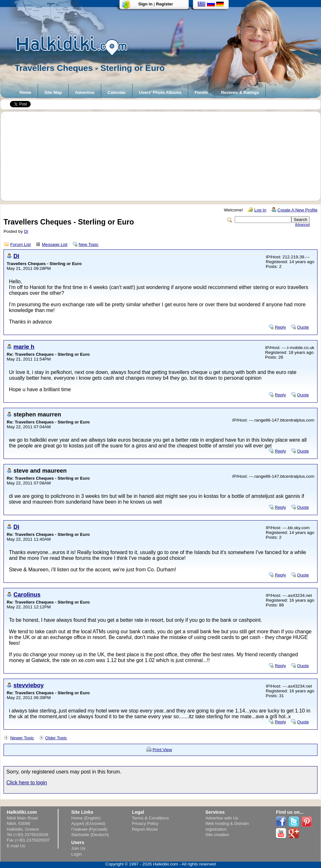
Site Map (53, 92)
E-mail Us (16, 846)
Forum (201, 92)
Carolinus (27, 594)
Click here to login (27, 783)
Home (25, 92)
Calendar (117, 92)
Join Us (78, 848)
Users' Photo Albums (160, 92)
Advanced (302, 225)
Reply (280, 327)
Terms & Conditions (150, 818)
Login (76, 854)
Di (26, 231)
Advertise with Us (222, 818)
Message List (55, 244)
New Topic (88, 244)
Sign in (145, 4)
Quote (303, 327)
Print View (162, 750)
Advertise (85, 92)
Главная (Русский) (89, 829)
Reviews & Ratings (240, 92)
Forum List (20, 244)
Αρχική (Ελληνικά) (88, 823)
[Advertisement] (164, 156)
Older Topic (56, 738)
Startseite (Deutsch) (90, 835)
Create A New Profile (298, 210)
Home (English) (86, 818)
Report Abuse (145, 829)
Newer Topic (22, 738)
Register (164, 4)
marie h (24, 347)
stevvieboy (29, 685)
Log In (260, 210)
